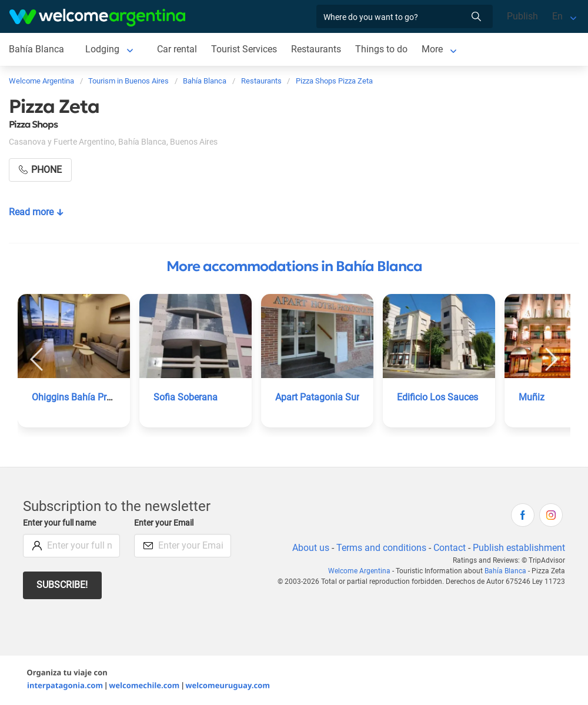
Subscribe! (63, 585)
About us (309, 548)
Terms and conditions (379, 548)
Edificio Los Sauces (438, 397)
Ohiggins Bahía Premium (84, 397)
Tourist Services (244, 49)
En (557, 16)
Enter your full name (61, 523)
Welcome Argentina (363, 571)
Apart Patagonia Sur (318, 397)
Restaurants (317, 49)
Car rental (176, 49)
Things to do (382, 49)
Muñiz (532, 397)
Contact (449, 548)
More (433, 49)
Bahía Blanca (36, 49)
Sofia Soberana (186, 397)
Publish (522, 16)
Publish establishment (519, 548)
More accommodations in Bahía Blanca (294, 266)
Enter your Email (165, 523)
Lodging (101, 49)
